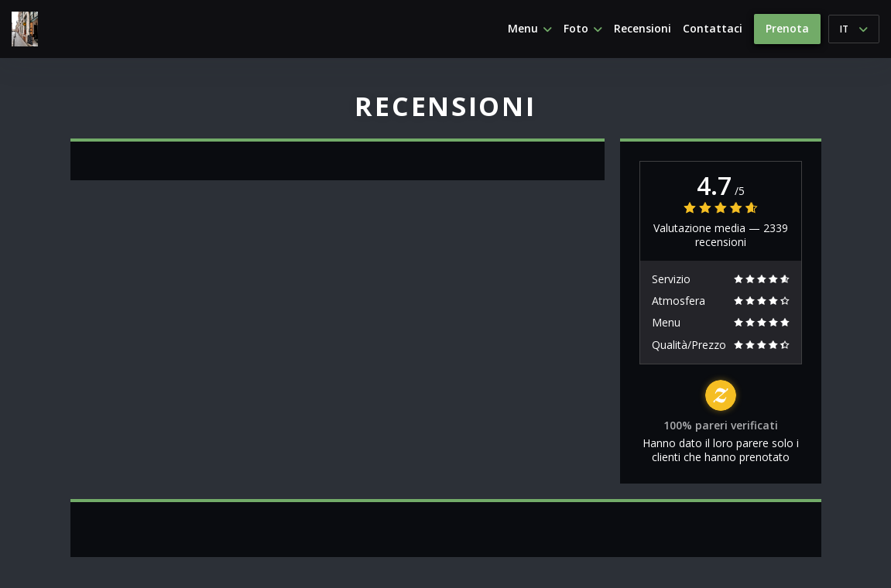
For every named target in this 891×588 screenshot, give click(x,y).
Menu (530, 29)
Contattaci (713, 29)
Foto (583, 29)
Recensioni (643, 29)
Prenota (787, 28)
